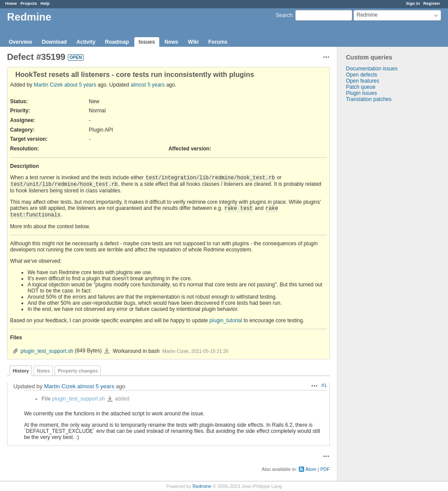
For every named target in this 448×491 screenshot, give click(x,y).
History (21, 371)
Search (284, 15)
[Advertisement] (381, 240)
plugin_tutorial (226, 320)
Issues (147, 42)
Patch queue (361, 87)
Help (45, 3)
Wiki (193, 42)
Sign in (413, 3)
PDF (325, 469)
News (171, 42)
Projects (29, 3)
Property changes (78, 371)
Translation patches (369, 99)
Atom (311, 469)
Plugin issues (362, 93)
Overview (20, 42)
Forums (218, 42)
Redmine (202, 486)
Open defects (362, 75)
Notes (43, 371)
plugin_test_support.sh (47, 351)
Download (54, 42)
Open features (363, 81)
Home (11, 3)
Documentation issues (372, 69)
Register (432, 3)
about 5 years (80, 85)
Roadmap (117, 42)
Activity (86, 42)
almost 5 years (148, 85)
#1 (324, 385)
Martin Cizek (48, 85)
